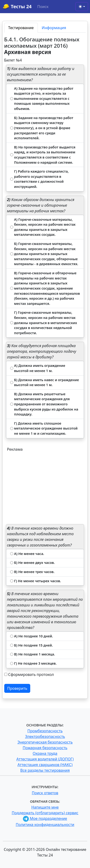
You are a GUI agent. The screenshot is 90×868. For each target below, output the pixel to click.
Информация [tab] (54, 28)
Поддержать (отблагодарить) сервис (45, 813)
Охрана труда (45, 753)
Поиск (43, 7)
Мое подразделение (45, 818)
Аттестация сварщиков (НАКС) (45, 765)
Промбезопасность (45, 731)
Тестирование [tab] (21, 28)
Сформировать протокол (31, 674)
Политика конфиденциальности (45, 825)
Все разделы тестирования (45, 770)
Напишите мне (45, 807)
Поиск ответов (45, 793)
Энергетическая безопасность (45, 742)
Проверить (17, 688)
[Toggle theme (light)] (82, 7)
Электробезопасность (45, 736)
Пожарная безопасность (45, 748)
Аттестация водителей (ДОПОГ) (45, 759)
